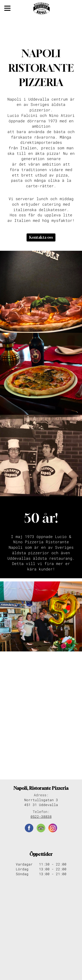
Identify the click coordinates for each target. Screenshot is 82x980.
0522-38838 (41, 816)
